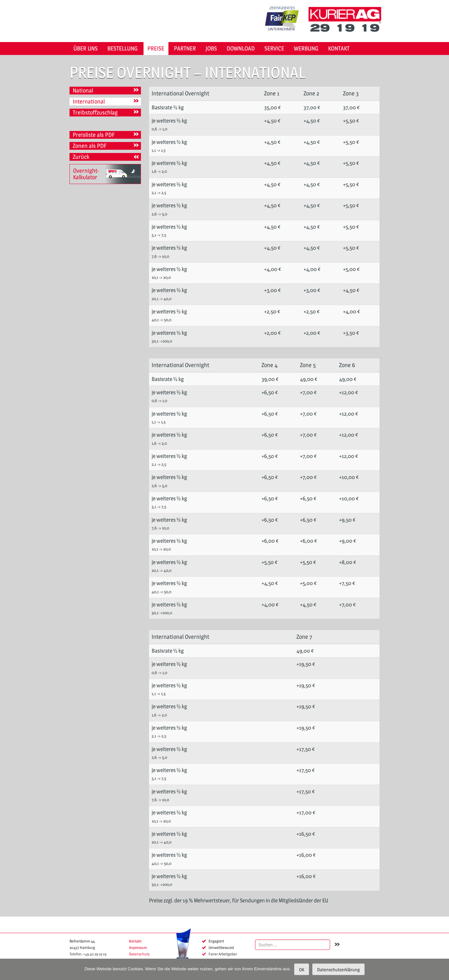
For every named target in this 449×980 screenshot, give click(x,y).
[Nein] (441, 969)
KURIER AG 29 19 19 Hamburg (347, 19)
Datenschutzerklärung (338, 969)
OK (302, 969)
